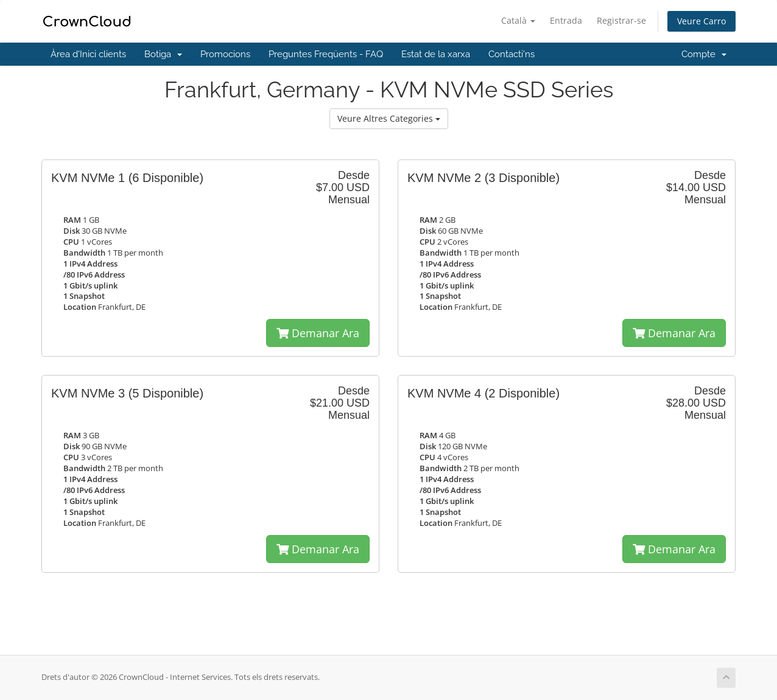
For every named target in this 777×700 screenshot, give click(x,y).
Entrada (566, 20)
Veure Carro (701, 21)
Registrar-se (621, 20)
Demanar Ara (318, 333)
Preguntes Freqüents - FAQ (326, 54)
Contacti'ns (512, 54)
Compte (704, 54)
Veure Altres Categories (389, 118)
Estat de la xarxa (436, 54)
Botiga (163, 54)
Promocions (225, 54)
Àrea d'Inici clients (88, 54)
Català (518, 20)
